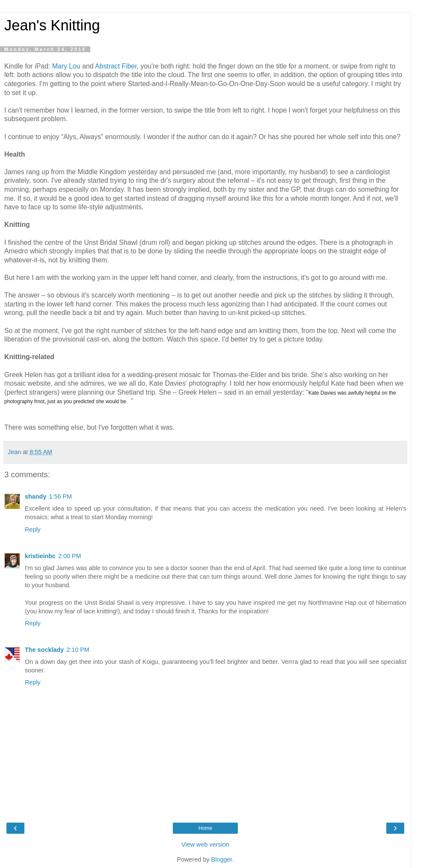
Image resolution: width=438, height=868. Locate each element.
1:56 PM (60, 496)
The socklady (44, 650)
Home (205, 828)
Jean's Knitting (52, 25)
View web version (205, 844)
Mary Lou (66, 66)
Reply (33, 529)
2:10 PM (78, 650)
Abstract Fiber (116, 66)
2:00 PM (70, 556)
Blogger (222, 859)
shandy (36, 496)
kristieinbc (40, 556)
